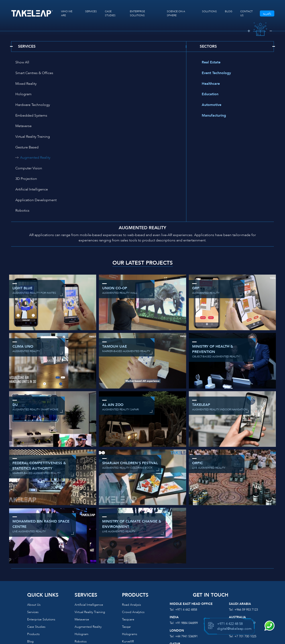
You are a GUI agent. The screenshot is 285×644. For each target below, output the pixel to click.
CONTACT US (246, 13)
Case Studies (36, 554)
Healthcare (209, 84)
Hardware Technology (31, 84)
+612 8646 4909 (245, 550)
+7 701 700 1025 (245, 563)
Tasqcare (128, 546)
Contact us (35, 583)
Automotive (210, 105)
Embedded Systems (116, 84)
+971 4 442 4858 (186, 536)
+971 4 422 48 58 (230, 624)
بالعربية (267, 14)
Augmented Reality (120, 105)
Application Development (121, 127)
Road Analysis (131, 532)
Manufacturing (212, 116)
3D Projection (111, 116)
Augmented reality (88, 554)
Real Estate (209, 63)
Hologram (108, 73)
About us (34, 532)
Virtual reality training (90, 539)
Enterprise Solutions (41, 546)
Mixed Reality (24, 73)
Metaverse (21, 95)
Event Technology (214, 73)
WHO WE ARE (67, 13)
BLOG (228, 11)
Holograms (130, 561)
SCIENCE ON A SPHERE (176, 13)
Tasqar (126, 554)
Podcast (33, 576)
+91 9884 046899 (186, 550)
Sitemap (33, 590)
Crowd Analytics (133, 539)
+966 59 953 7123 (246, 536)
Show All (20, 63)
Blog (30, 568)
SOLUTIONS (209, 11)
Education (208, 95)
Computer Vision (27, 116)
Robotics (20, 138)
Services (33, 539)
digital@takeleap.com (143, 604)
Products (33, 561)
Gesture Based (25, 105)
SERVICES (91, 11)
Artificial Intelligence (30, 127)
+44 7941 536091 (186, 563)
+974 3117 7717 (186, 576)
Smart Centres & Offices (119, 63)
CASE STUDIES (110, 13)
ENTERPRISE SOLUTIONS (137, 13)
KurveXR (128, 568)
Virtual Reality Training (117, 95)
